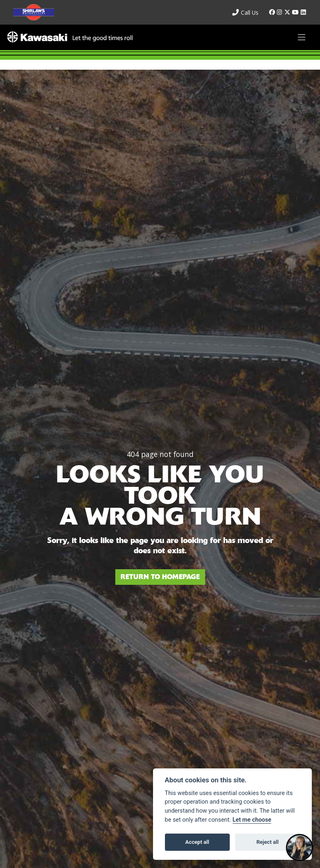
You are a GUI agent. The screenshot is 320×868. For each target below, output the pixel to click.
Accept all (197, 842)
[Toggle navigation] (302, 37)
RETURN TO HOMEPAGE (160, 577)
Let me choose (252, 820)
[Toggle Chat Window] (299, 848)
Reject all (267, 842)
